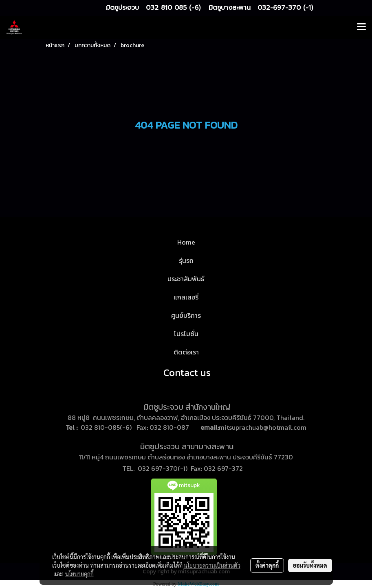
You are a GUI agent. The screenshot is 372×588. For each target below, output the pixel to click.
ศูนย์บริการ (186, 315)
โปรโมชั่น (186, 334)
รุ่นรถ (186, 260)
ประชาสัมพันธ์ (186, 279)
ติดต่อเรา (186, 352)
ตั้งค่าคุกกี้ (267, 565)
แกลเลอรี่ (186, 297)
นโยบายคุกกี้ (79, 574)
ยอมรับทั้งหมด (310, 565)
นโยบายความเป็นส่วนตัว (212, 565)
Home (186, 242)
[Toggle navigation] (361, 27)
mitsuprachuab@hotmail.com (263, 427)
